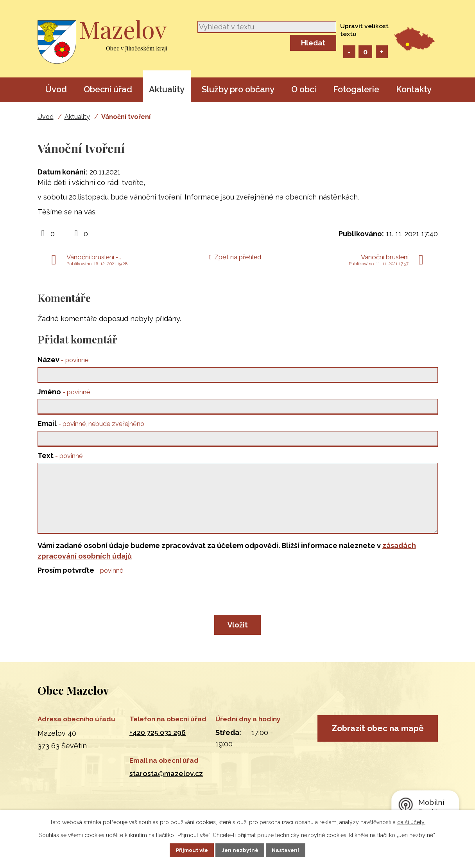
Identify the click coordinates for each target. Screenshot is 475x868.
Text (60, 459)
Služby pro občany (238, 89)
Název (63, 360)
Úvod (56, 89)
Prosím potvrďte (80, 586)
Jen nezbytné (240, 850)
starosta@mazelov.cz (166, 789)
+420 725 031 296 (158, 748)
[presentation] (97, 612)
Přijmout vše (185, 850)
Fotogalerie (356, 89)
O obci (304, 89)
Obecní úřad (108, 89)
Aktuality (167, 89)
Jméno (64, 393)
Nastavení (293, 850)
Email (91, 426)
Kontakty (414, 89)
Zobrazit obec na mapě (378, 754)
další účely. (411, 821)
